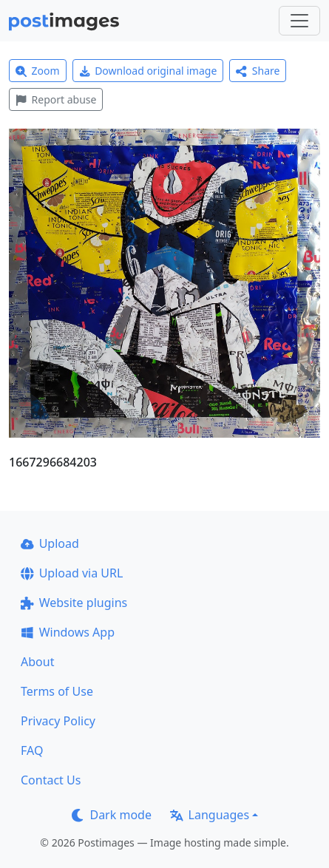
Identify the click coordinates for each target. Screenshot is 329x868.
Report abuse (56, 99)
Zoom (38, 71)
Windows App (68, 632)
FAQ (32, 750)
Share (258, 71)
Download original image (148, 71)
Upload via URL (72, 573)
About (37, 662)
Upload (50, 543)
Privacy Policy (58, 721)
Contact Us (51, 780)
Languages (210, 815)
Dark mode (112, 815)
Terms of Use (57, 691)
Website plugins (74, 603)
